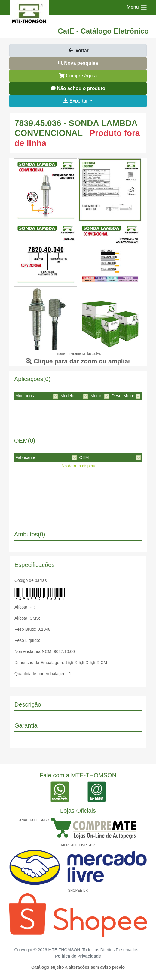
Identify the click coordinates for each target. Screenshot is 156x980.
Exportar (76, 101)
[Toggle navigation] (137, 7)
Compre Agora (78, 76)
